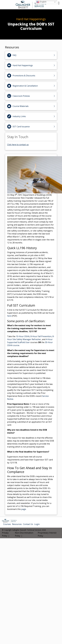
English (41, 2)
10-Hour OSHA (23, 336)
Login (37, 524)
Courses (7, 524)
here (9, 316)
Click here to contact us (18, 145)
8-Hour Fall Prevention (41, 336)
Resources (17, 524)
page (24, 509)
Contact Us (28, 524)
